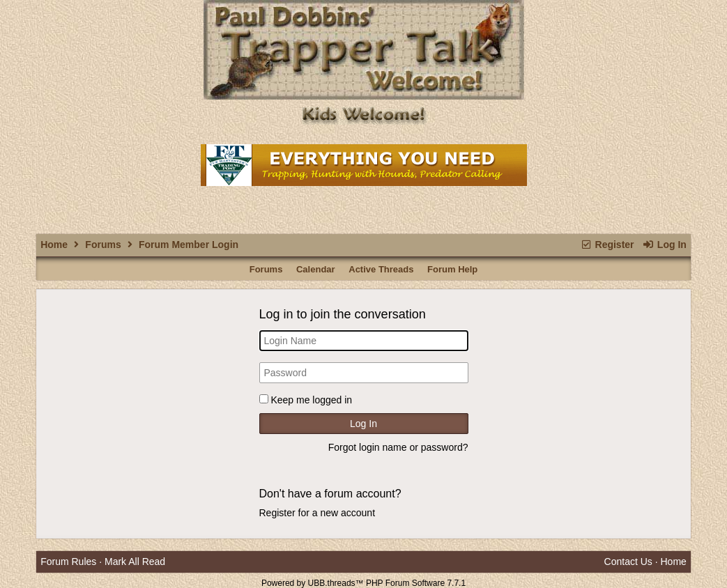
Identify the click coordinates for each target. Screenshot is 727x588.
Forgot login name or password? (398, 447)
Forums (103, 245)
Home (54, 245)
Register (607, 245)
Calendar (316, 269)
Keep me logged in (311, 400)
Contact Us (628, 562)
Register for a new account (317, 513)
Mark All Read (135, 562)
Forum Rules (68, 562)
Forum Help (452, 269)
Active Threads (381, 269)
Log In (664, 245)
